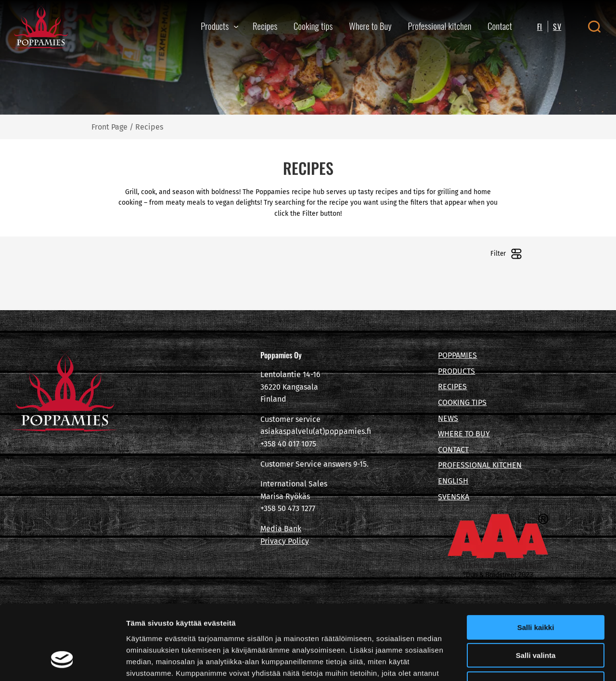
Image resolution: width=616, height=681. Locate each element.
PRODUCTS (456, 371)
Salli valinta (536, 592)
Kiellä (536, 620)
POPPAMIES (457, 355)
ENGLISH (453, 481)
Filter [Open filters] (506, 254)
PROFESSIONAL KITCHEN (480, 465)
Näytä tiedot (515, 662)
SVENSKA (454, 497)
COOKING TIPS (462, 402)
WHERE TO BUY (464, 434)
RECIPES (452, 386)
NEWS (448, 418)
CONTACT (453, 450)
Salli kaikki (536, 563)
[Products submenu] (236, 26)
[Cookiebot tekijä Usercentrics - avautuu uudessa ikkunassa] (62, 662)
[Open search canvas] (594, 26)
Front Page (109, 127)
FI (540, 26)
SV (557, 26)
